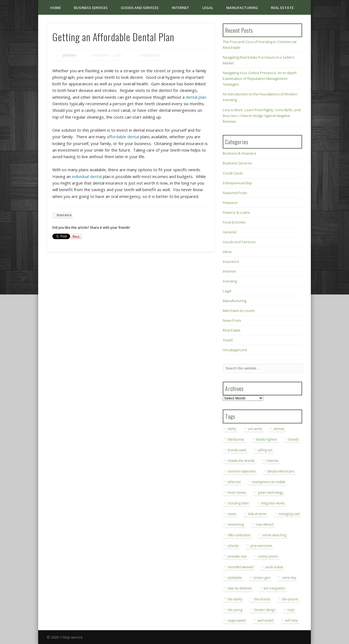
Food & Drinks (234, 222)
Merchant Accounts (239, 311)
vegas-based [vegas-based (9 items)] (237, 620)
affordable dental (123, 137)
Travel (228, 340)
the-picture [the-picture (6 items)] (290, 599)
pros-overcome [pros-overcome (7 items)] (261, 546)
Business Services (91, 8)
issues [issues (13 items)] (232, 514)
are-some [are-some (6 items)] (255, 429)
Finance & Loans (236, 212)
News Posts (232, 320)
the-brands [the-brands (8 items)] (262, 599)
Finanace (230, 203)
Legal (208, 8)
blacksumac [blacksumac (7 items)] (236, 439)
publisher (70, 55)
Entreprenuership (237, 183)
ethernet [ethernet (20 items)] (234, 482)
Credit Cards (233, 173)
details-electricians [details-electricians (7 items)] (281, 471)
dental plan (196, 97)
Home (55, 8)
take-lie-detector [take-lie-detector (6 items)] (240, 588)
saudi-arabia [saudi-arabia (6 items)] (274, 567)
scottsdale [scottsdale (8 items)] (235, 578)
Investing (230, 281)
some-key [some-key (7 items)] (289, 578)
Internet (180, 8)
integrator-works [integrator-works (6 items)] (273, 503)
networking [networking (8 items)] (236, 524)
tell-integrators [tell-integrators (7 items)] (274, 588)
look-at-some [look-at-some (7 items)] (257, 514)
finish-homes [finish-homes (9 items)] (237, 493)
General (229, 232)
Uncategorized (235, 350)
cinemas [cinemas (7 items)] (272, 461)
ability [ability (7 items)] (232, 429)
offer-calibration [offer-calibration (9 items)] (239, 535)
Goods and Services (140, 8)
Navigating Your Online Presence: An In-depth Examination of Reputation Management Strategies (260, 79)
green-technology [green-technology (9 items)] (271, 493)
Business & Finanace (240, 153)
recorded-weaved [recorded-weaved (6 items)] (241, 567)
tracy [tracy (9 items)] (291, 610)
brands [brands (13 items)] (294, 439)
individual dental (87, 176)
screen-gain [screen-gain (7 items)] (262, 578)
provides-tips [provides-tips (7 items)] (237, 556)
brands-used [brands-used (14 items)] (237, 450)
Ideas (227, 252)
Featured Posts (235, 193)
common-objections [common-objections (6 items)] (242, 471)
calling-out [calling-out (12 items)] (265, 450)
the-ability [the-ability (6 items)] (235, 599)
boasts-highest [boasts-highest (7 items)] (266, 439)
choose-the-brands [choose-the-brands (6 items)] (241, 461)
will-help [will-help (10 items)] (291, 620)
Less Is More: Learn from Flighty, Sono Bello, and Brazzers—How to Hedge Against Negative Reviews (262, 116)
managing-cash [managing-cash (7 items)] (289, 514)
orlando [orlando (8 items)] (233, 546)
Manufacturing (242, 8)
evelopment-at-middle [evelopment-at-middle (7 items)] (269, 482)
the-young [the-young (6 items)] (235, 610)
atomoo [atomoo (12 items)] (279, 429)
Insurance (64, 215)
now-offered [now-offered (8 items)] (265, 524)
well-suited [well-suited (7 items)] (265, 620)
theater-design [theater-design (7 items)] (265, 610)
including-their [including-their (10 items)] (238, 503)
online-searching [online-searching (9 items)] (274, 535)
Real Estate (282, 8)
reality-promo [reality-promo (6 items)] (268, 556)
